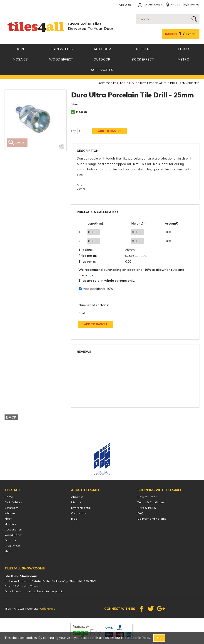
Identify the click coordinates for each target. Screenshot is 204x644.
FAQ (140, 513)
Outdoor (102, 59)
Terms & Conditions (151, 502)
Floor (184, 49)
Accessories (102, 70)
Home (9, 497)
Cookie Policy (140, 638)
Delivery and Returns (152, 519)
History (76, 502)
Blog (74, 519)
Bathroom (102, 49)
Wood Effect (61, 59)
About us (125, 5)
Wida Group (47, 609)
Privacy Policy (147, 508)
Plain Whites (61, 49)
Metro (184, 59)
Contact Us (79, 513)
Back (11, 417)
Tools (124, 83)
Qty (73, 131)
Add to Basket (96, 324)
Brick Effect (143, 59)
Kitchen (143, 49)
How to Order (147, 497)
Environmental (81, 508)
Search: (136, 14)
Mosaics (20, 59)
